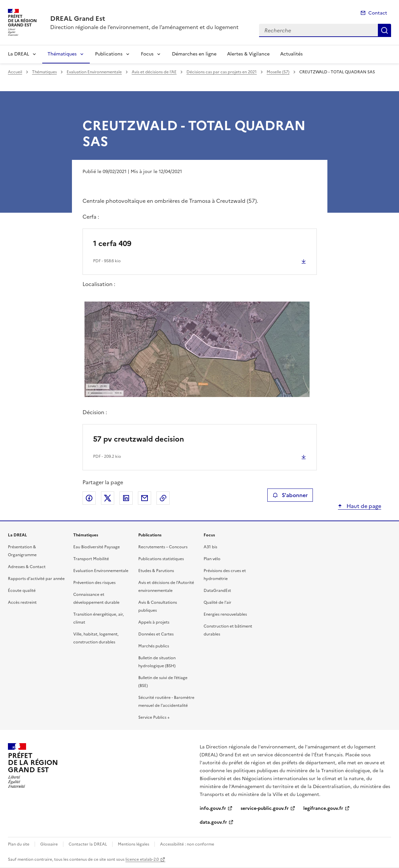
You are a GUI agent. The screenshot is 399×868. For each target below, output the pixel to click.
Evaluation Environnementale (94, 72)
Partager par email (145, 498)
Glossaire (49, 844)
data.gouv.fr (213, 822)
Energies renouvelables (225, 614)
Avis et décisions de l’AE (154, 72)
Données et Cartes (156, 634)
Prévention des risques (94, 583)
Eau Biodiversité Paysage (97, 547)
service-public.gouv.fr (265, 808)
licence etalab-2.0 (142, 859)
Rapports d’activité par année (36, 579)
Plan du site (19, 844)
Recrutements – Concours (163, 547)
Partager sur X (108, 498)
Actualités (291, 54)
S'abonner (290, 495)
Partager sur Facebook (89, 498)
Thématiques (62, 54)
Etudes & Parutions (156, 571)
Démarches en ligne (194, 54)
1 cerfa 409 (112, 244)
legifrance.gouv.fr (323, 808)
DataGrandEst (217, 591)
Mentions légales (133, 844)
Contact (378, 13)
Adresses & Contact (27, 567)
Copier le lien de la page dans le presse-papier (163, 498)
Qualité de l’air (217, 602)
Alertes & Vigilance (248, 54)
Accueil (15, 72)
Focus (147, 54)
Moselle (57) (278, 72)
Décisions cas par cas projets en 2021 (222, 72)
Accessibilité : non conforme (187, 844)
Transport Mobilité (91, 559)
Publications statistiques (161, 559)
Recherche (384, 30)
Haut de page (363, 506)
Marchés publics (154, 646)
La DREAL (18, 54)
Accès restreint (22, 602)
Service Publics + (154, 717)
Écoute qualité (22, 591)
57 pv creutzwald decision (139, 439)
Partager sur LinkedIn (126, 498)
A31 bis (210, 547)
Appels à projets (154, 622)
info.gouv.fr (213, 808)
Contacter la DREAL (88, 844)
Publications (109, 54)
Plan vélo (212, 559)
